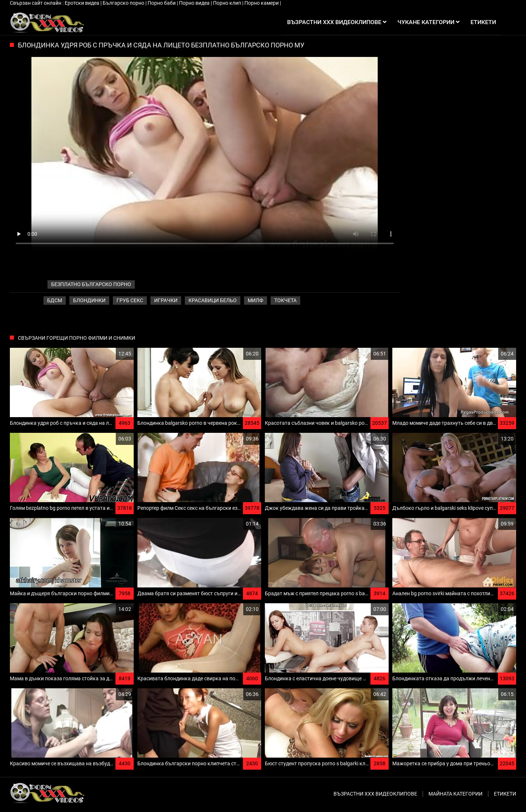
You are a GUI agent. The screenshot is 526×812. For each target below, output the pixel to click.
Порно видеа (195, 3)
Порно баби (162, 3)
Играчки (166, 300)
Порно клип (228, 3)
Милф (256, 300)
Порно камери (262, 3)
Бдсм (55, 300)
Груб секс (130, 300)
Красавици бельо (213, 300)
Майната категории (456, 794)
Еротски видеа (83, 3)
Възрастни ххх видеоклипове (375, 794)
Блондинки (89, 300)
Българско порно (124, 3)
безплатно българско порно (91, 284)
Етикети (505, 794)
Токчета (285, 300)
